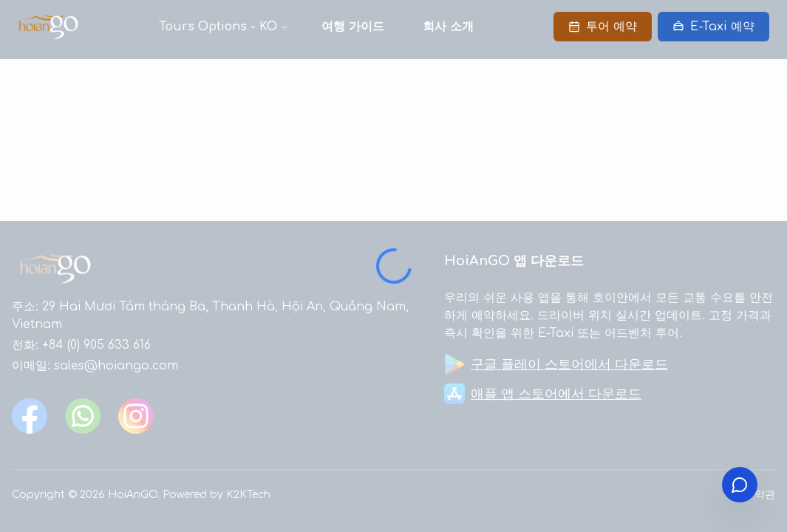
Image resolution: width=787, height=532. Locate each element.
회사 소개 (448, 27)
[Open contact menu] (740, 485)
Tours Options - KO (218, 27)
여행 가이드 (353, 27)
